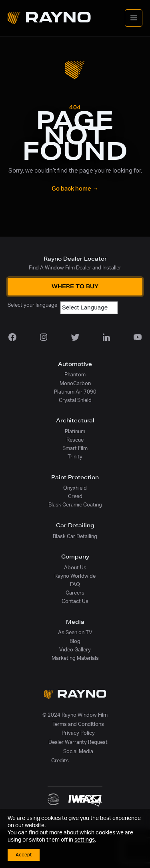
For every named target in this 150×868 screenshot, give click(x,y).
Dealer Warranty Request (78, 742)
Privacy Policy (78, 733)
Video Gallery (75, 650)
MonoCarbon (75, 384)
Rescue (75, 440)
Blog (75, 641)
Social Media (78, 751)
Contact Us (75, 601)
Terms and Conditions (78, 724)
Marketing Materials (75, 658)
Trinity (75, 457)
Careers (75, 593)
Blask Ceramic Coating (75, 505)
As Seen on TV (75, 633)
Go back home (75, 189)
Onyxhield (75, 488)
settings (85, 840)
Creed (75, 496)
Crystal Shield (75, 400)
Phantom (75, 375)
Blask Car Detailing (75, 536)
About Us (75, 568)
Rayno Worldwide (75, 576)
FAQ (75, 585)
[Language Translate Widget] (89, 308)
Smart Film (75, 448)
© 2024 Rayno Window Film (75, 715)
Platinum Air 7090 (75, 392)
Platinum (75, 432)
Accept (24, 855)
